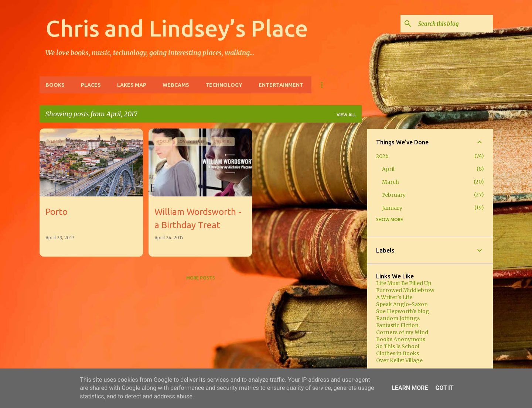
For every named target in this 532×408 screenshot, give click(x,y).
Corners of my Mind (402, 332)
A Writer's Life (394, 297)
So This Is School (398, 346)
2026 (382, 156)
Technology (224, 85)
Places (91, 85)
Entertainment (281, 85)
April (388, 169)
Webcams (176, 85)
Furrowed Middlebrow (405, 290)
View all (346, 115)
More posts (201, 278)
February (394, 195)
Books (55, 85)
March (391, 182)
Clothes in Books (398, 353)
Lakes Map (132, 85)
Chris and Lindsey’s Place (177, 28)
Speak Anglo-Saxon (402, 304)
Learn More (410, 388)
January (392, 208)
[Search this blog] (454, 24)
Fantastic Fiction (397, 325)
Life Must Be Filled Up (404, 283)
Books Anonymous (401, 339)
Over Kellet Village (399, 360)
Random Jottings (398, 318)
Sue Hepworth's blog (403, 311)
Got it (444, 388)
